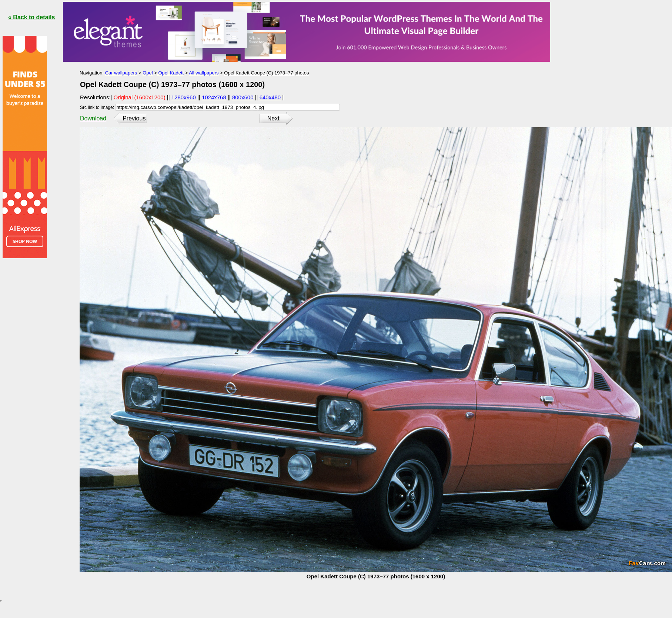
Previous (134, 118)
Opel (148, 73)
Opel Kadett (170, 73)
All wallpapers (204, 73)
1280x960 (184, 97)
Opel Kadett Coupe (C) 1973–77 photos (266, 73)
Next (273, 118)
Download (93, 118)
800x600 (243, 97)
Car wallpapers (121, 73)
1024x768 (214, 97)
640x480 (270, 97)
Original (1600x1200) (140, 97)
